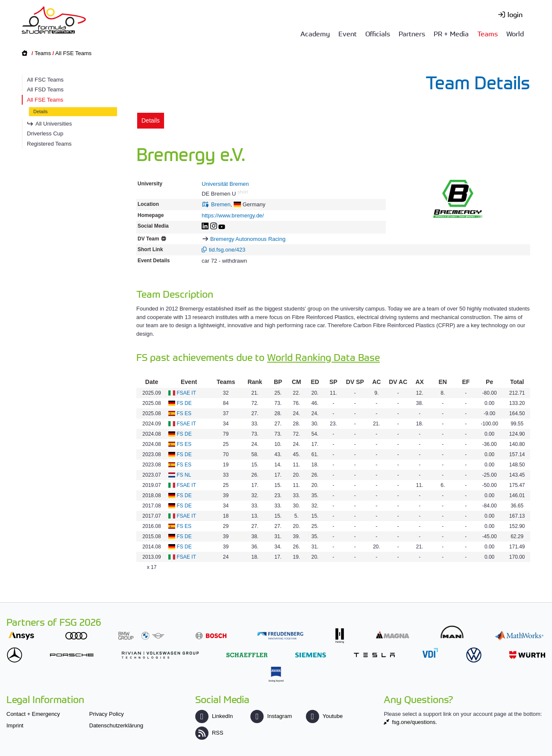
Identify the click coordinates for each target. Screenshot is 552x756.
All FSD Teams (45, 89)
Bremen (221, 204)
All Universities (54, 124)
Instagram (271, 716)
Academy (315, 33)
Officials (378, 33)
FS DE (184, 403)
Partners (412, 33)
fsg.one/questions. (414, 722)
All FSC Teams (45, 80)
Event (348, 33)
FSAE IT (186, 393)
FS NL (184, 475)
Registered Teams (49, 144)
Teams (487, 33)
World (515, 33)
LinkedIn (214, 716)
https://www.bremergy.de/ (233, 215)
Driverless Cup (45, 133)
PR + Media (451, 33)
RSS (209, 733)
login (515, 14)
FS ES (184, 413)
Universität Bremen (225, 184)
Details (41, 111)
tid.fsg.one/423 (227, 250)
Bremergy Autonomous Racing (248, 239)
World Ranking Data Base (323, 357)
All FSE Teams (73, 53)
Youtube (324, 716)
